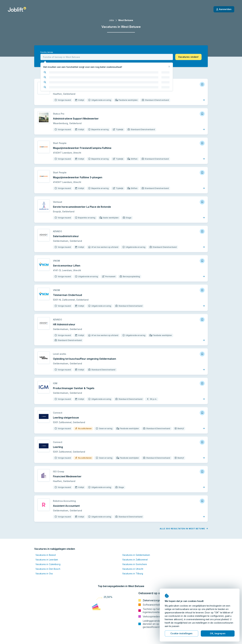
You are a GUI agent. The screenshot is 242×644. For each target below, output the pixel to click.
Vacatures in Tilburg (133, 574)
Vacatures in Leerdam (47, 560)
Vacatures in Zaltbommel (135, 560)
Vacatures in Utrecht (133, 569)
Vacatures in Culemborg (48, 564)
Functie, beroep (47, 52)
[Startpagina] (17, 9)
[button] (188, 57)
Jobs (111, 20)
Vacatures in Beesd (46, 555)
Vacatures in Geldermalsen (136, 555)
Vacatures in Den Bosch (48, 569)
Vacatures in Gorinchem (135, 564)
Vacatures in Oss (44, 574)
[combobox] (107, 57)
